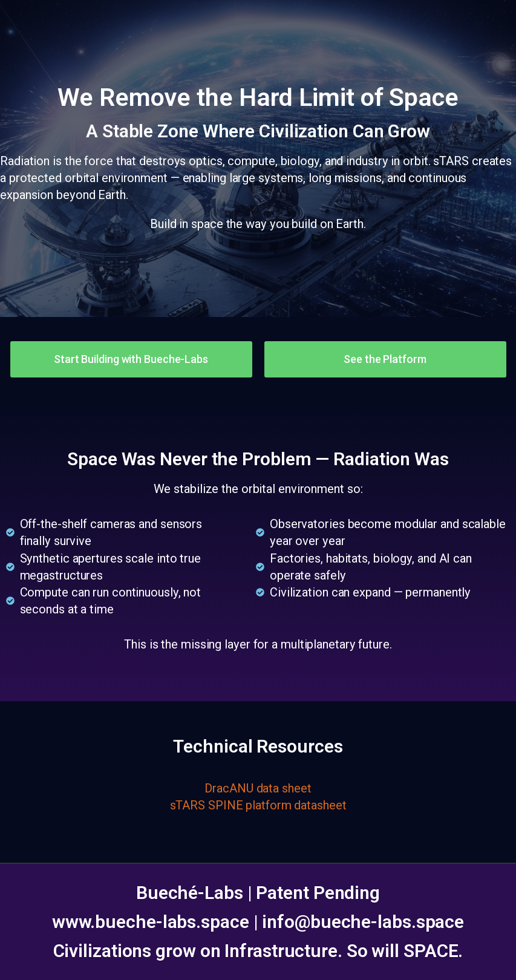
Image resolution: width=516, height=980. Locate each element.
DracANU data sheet (258, 788)
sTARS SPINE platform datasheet (258, 805)
